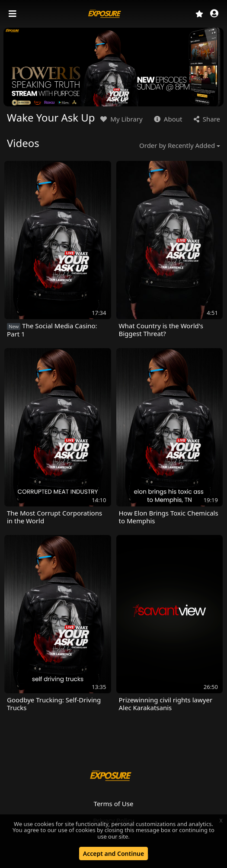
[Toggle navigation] (13, 14)
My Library (120, 119)
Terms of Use (114, 804)
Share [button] (206, 119)
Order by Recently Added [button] (177, 145)
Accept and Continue (113, 854)
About (167, 119)
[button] (214, 14)
